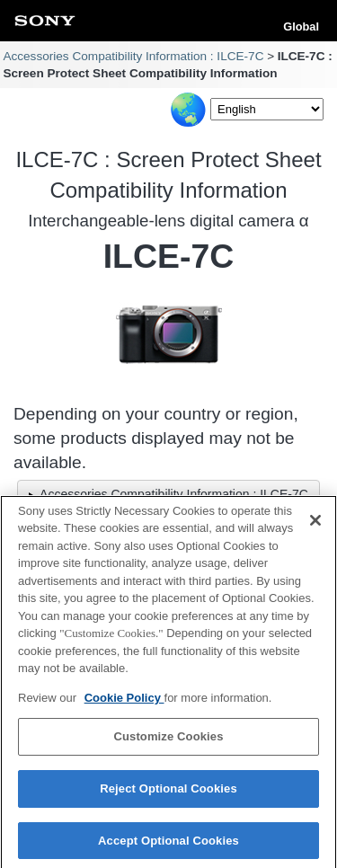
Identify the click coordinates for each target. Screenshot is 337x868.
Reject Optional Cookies (168, 793)
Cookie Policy (124, 702)
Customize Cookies (168, 742)
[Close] (315, 525)
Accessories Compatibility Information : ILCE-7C (133, 56)
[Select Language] (267, 109)
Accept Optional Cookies (168, 845)
